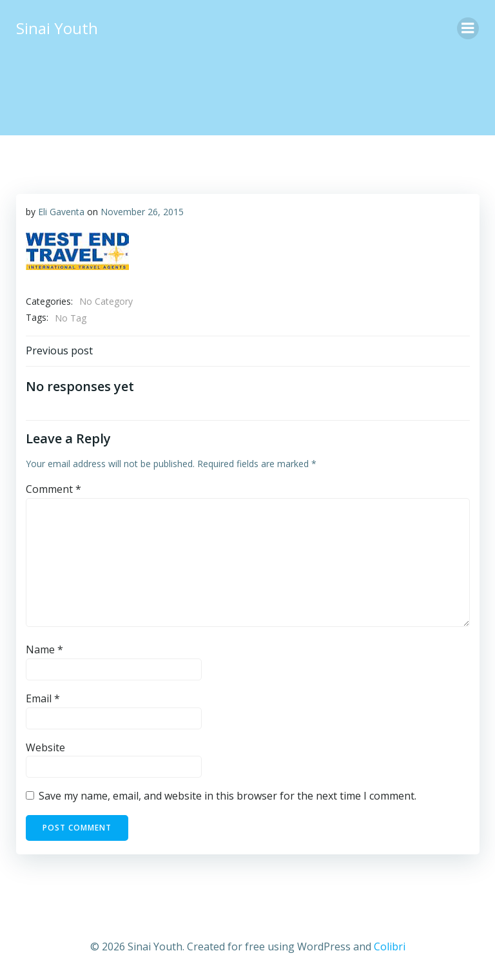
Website (45, 747)
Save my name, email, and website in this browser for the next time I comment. (227, 796)
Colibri (390, 945)
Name (44, 649)
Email (42, 698)
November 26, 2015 (141, 211)
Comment (53, 489)
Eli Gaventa (61, 211)
